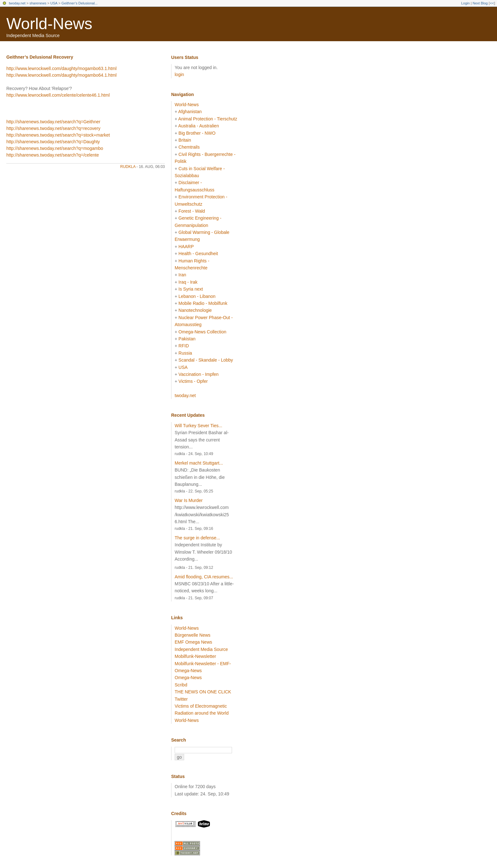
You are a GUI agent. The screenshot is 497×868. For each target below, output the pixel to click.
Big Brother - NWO (197, 133)
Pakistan (187, 339)
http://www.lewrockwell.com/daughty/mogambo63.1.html (61, 68)
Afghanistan (190, 112)
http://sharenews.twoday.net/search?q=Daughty (53, 142)
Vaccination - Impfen (199, 374)
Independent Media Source (201, 649)
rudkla (128, 167)
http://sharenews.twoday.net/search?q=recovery (53, 128)
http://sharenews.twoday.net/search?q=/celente (53, 155)
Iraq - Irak (188, 282)
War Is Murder (189, 500)
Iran (182, 275)
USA (54, 3)
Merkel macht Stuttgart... (199, 463)
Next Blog (480, 3)
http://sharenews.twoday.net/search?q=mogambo (55, 148)
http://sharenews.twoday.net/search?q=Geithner (53, 122)
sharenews (38, 3)
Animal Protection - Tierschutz (208, 119)
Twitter (181, 699)
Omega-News (188, 678)
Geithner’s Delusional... (80, 3)
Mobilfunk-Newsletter (195, 656)
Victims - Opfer (193, 381)
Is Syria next (191, 289)
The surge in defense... (197, 538)
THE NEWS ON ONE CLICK (203, 692)
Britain (185, 140)
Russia (185, 353)
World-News (49, 24)
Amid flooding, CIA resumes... (204, 577)
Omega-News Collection (202, 332)
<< (492, 3)
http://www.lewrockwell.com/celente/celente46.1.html (58, 95)
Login (465, 3)
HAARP (186, 247)
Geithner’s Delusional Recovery (40, 57)
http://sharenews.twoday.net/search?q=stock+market (58, 135)
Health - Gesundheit (198, 254)
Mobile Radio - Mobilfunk (203, 303)
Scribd (181, 685)
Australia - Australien (198, 126)
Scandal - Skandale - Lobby (206, 360)
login (179, 74)
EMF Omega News (193, 642)
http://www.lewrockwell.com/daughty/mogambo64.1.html (61, 75)
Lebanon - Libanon (197, 296)
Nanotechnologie (195, 310)
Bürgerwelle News (193, 635)
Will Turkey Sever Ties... (198, 426)
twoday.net (17, 3)
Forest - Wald (192, 211)
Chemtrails (189, 147)
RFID (184, 346)
